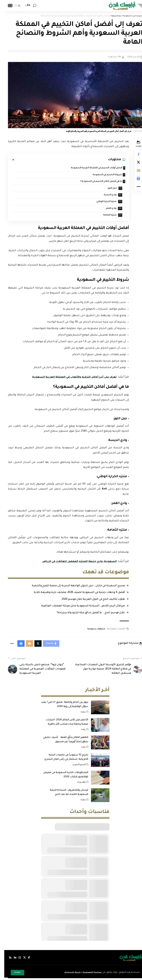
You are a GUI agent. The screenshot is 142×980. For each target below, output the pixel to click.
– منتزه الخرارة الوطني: (100, 203)
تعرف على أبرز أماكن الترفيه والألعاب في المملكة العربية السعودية (69, 379)
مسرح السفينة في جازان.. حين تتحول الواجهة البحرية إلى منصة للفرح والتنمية (73, 587)
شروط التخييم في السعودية (101, 175)
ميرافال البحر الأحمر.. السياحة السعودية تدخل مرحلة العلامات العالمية (78, 608)
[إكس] (21, 960)
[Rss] (6, 960)
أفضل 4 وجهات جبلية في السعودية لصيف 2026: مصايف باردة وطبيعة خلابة (74, 594)
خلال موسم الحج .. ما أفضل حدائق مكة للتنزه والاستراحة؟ (86, 614)
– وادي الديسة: (104, 196)
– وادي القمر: (105, 210)
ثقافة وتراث (77, 784)
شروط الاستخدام (64, 973)
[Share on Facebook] (134, 155)
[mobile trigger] (135, 6)
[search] (30, 6)
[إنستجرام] (16, 960)
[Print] (134, 181)
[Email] (134, 173)
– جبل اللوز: (106, 189)
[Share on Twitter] (134, 164)
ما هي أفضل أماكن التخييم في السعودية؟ (94, 182)
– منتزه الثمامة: (104, 217)
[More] (134, 190)
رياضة (79, 732)
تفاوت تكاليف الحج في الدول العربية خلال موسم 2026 (88, 601)
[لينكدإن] (11, 960)
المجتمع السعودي (75, 767)
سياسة (79, 714)
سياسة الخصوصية (87, 973)
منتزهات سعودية (91, 630)
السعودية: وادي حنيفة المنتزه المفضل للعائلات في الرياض (74, 563)
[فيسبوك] (26, 960)
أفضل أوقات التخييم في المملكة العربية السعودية (90, 168)
